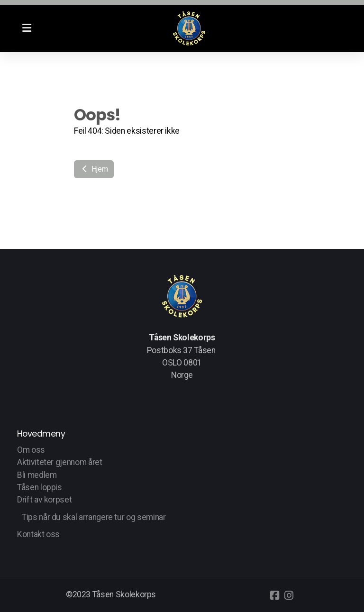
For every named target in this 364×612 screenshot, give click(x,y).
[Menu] (27, 28)
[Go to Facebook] (274, 595)
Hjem (94, 169)
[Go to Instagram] (289, 595)
